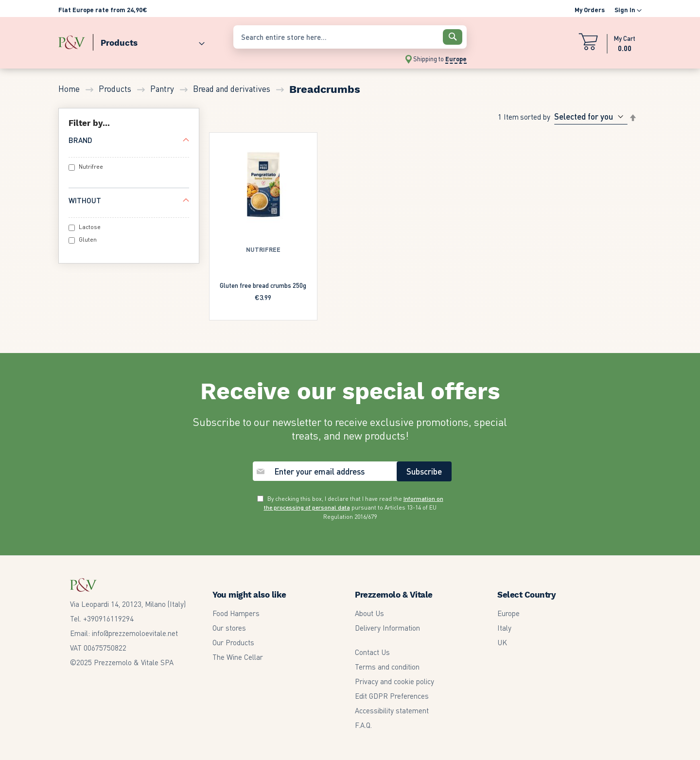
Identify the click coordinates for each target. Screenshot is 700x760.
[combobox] (350, 37)
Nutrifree (91, 167)
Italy (504, 628)
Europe (508, 613)
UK (502, 642)
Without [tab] (85, 200)
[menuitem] (149, 41)
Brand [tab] (80, 140)
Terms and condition (387, 667)
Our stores (229, 628)
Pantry (163, 88)
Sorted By (535, 116)
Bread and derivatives (233, 88)
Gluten (88, 239)
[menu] (141, 41)
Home (70, 88)
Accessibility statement (392, 710)
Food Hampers (236, 613)
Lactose (90, 227)
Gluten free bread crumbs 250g (263, 285)
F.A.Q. (363, 725)
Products (116, 88)
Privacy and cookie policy (394, 681)
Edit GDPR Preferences (392, 696)
